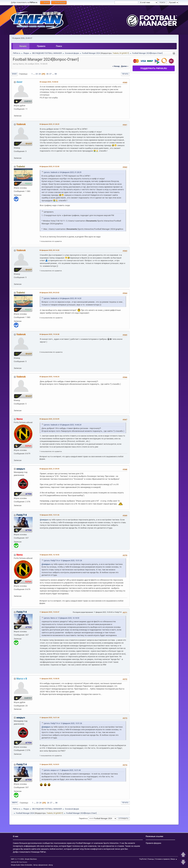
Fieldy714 (22, 515)
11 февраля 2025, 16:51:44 (49, 718)
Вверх (15, 803)
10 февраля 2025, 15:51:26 (49, 515)
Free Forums (23, 862)
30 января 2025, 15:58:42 (49, 82)
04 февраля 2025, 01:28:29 (49, 124)
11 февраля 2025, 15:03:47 (49, 612)
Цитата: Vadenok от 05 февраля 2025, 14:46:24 (62, 425)
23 (37, 74)
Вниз (14, 74)
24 (40, 74)
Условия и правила (162, 859)
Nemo (20, 419)
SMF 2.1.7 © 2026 (17, 859)
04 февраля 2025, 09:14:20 (49, 250)
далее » (125, 66)
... (34, 74)
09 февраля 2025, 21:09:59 (49, 469)
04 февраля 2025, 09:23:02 (49, 293)
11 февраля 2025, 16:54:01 (49, 764)
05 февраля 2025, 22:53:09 (49, 419)
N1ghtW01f (124, 53)
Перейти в (83, 818)
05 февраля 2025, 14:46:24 (49, 377)
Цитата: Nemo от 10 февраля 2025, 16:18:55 (61, 618)
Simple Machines (31, 859)
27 (50, 74)
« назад (116, 66)
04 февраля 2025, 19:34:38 (49, 334)
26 (48, 74)
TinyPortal (143, 859)
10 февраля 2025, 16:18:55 (49, 555)
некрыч (21, 469)
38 (56, 74)
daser (19, 82)
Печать (125, 74)
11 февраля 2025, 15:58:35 (49, 679)
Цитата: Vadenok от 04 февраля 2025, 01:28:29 (62, 172)
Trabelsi (116, 53)
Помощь (151, 859)
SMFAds (14, 862)
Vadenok (21, 124)
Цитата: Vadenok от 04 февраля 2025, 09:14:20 (62, 298)
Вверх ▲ (174, 859)
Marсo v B (22, 679)
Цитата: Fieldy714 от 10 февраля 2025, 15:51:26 (63, 561)
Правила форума (153, 843)
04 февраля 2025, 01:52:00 (49, 167)
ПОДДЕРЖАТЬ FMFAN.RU (154, 68)
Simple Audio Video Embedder (22, 865)
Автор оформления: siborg (43, 865)
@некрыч (44, 520)
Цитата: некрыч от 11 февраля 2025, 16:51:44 (62, 770)
